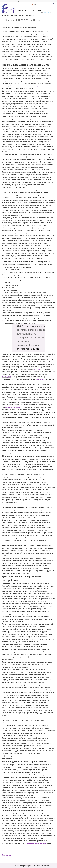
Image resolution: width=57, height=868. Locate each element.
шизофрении (41, 379)
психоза (37, 369)
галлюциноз (6, 377)
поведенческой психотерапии (36, 843)
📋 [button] (34, 15)
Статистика (45, 866)
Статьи (27, 10)
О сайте (39, 10)
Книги (33, 10)
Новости (20, 10)
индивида (35, 86)
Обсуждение (7, 855)
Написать (5, 866)
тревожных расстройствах (15, 407)
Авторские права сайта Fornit (30, 866)
